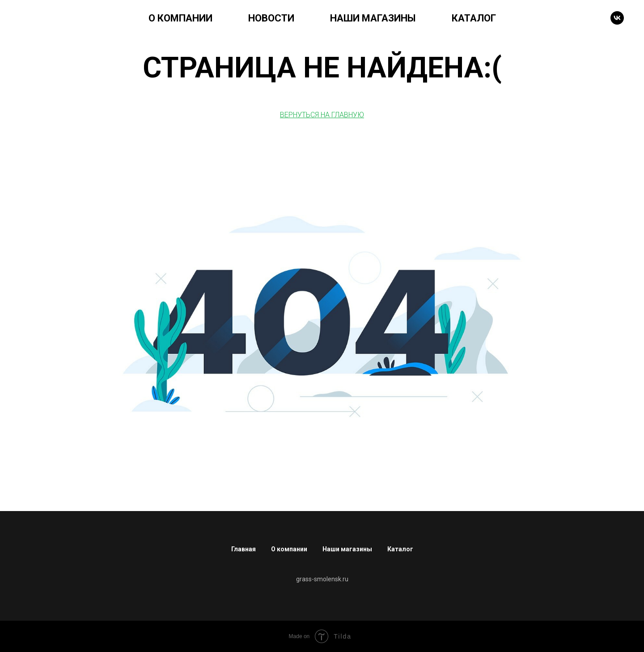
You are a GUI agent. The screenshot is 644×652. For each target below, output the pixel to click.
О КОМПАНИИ (180, 18)
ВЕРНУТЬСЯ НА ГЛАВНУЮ (322, 115)
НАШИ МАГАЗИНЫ (373, 18)
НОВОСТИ (271, 18)
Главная (244, 549)
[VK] (617, 18)
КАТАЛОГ (474, 18)
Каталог (400, 549)
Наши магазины (347, 549)
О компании (289, 549)
